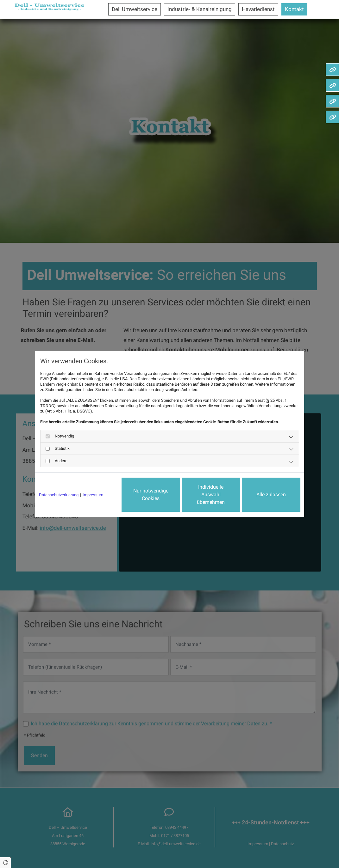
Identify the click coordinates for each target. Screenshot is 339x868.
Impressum (93, 495)
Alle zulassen (271, 495)
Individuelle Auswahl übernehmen (211, 495)
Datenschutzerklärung (59, 495)
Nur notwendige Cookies (151, 495)
